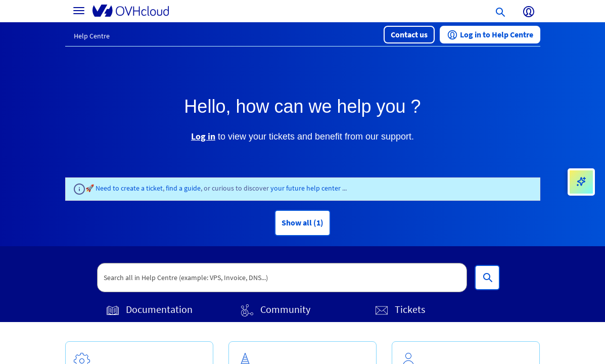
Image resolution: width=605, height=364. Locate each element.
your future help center (306, 188)
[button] (409, 35)
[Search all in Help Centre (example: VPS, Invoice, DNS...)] (487, 278)
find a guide (183, 188)
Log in (203, 136)
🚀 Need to (103, 188)
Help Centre (92, 36)
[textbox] (282, 278)
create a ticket (142, 188)
